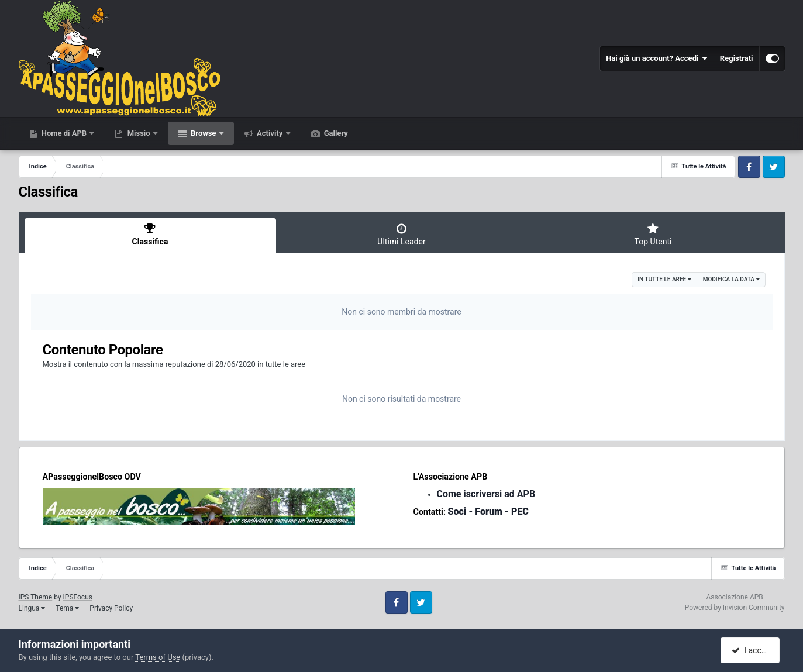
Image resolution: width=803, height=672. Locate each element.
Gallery (335, 133)
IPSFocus (78, 597)
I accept (752, 650)
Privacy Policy (111, 608)
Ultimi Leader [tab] (402, 235)
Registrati (737, 58)
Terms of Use (158, 657)
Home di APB (64, 133)
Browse (204, 133)
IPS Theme (36, 597)
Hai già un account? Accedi (657, 58)
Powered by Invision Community (735, 608)
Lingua (32, 608)
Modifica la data (731, 279)
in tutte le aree (664, 279)
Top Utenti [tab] (653, 235)
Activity (270, 133)
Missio (138, 133)
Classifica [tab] (150, 235)
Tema (67, 608)
